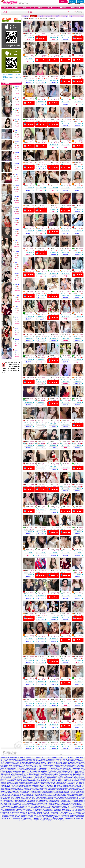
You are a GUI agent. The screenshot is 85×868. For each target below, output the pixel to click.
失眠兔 (44, 205)
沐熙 (31, 334)
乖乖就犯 (81, 248)
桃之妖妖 (81, 291)
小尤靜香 (32, 377)
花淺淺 (17, 317)
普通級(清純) (52, 19)
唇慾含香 (69, 227)
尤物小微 (17, 120)
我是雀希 (32, 227)
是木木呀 (17, 98)
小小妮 (56, 184)
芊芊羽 (56, 334)
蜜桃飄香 (17, 273)
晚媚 (43, 270)
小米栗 (32, 291)
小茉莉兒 (81, 98)
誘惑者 (17, 175)
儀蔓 (16, 262)
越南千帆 (17, 219)
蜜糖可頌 (69, 184)
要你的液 (81, 313)
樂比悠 (56, 399)
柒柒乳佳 (17, 164)
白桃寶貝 (17, 295)
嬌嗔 (68, 463)
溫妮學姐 (32, 420)
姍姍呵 (17, 350)
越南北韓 (32, 270)
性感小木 (81, 463)
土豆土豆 (17, 109)
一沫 (56, 34)
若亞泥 (56, 485)
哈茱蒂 (32, 141)
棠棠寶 (68, 356)
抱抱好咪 (69, 205)
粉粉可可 (32, 356)
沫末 (43, 463)
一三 (56, 442)
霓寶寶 (68, 270)
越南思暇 (17, 186)
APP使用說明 (6, 21)
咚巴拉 (68, 485)
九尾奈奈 (69, 34)
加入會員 (72, 2)
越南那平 (17, 306)
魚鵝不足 (17, 284)
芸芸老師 (44, 141)
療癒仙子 (57, 313)
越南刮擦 (32, 98)
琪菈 (56, 141)
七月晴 (44, 506)
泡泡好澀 (81, 55)
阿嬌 (80, 377)
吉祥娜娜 (44, 313)
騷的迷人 (81, 77)
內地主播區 (49, 16)
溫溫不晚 (17, 230)
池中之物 (57, 356)
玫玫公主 (57, 55)
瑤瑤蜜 (17, 328)
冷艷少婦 (69, 248)
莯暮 (31, 313)
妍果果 (68, 98)
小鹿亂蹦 (81, 141)
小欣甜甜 (17, 251)
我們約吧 (81, 270)
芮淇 (31, 34)
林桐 (68, 377)
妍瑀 (80, 162)
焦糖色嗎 (44, 184)
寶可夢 (44, 377)
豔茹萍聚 (17, 208)
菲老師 (32, 184)
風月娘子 (69, 141)
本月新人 (65, 16)
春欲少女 (81, 442)
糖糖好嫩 (44, 356)
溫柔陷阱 (17, 142)
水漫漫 (56, 227)
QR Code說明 (17, 21)
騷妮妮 (44, 120)
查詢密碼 (81, 2)
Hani (68, 77)
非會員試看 (65, 40)
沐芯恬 (68, 442)
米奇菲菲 (81, 485)
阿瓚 (80, 399)
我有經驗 (81, 334)
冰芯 (43, 162)
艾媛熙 (32, 55)
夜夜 (80, 420)
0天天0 (44, 98)
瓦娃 (43, 291)
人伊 (43, 334)
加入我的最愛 (79, 12)
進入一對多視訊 (41, 188)
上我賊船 (69, 120)
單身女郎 (81, 205)
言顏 (16, 131)
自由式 (32, 506)
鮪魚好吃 (57, 120)
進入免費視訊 (29, 37)
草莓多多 (69, 291)
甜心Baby (57, 98)
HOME (71, 12)
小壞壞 (81, 34)
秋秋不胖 (17, 87)
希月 (80, 120)
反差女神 (32, 485)
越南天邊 (69, 399)
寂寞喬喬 (44, 442)
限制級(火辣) (34, 19)
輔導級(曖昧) (43, 19)
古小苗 (68, 334)
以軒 (16, 240)
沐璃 (43, 248)
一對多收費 (72, 16)
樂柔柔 (32, 162)
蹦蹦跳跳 (17, 339)
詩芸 (56, 205)
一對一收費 (80, 16)
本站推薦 (57, 16)
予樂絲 (44, 34)
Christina (56, 77)
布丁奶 (44, 420)
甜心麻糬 (57, 420)
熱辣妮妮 (17, 153)
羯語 (68, 162)
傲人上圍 (69, 55)
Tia (31, 77)
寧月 (56, 270)
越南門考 (57, 463)
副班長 (32, 399)
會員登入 (63, 2)
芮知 (80, 356)
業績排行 (26, 16)
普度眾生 (69, 313)
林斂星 (56, 248)
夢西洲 (44, 77)
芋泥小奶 (17, 197)
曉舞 (43, 227)
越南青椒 (57, 377)
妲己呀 (44, 399)
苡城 (68, 420)
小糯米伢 (32, 248)
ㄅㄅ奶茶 (32, 205)
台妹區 (41, 16)
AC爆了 (81, 227)
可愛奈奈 (32, 120)
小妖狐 (81, 184)
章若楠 (56, 162)
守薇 (56, 291)
